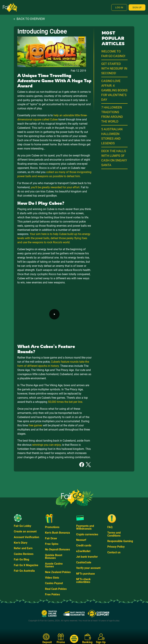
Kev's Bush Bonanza (57, 533)
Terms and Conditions (114, 534)
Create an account (25, 531)
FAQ (110, 527)
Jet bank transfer (87, 557)
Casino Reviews (24, 554)
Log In (119, 7)
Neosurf (81, 540)
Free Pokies (52, 594)
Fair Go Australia (24, 571)
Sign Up (137, 7)
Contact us (114, 552)
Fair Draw (51, 538)
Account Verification (26, 537)
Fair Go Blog (21, 559)
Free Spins (52, 544)
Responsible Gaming (120, 541)
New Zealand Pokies (58, 572)
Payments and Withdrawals (85, 527)
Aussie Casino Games (54, 565)
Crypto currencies (87, 534)
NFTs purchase (86, 574)
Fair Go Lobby (23, 526)
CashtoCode (84, 562)
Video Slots (52, 578)
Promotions (52, 527)
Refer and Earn (23, 548)
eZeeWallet (83, 551)
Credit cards (84, 545)
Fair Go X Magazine (26, 565)
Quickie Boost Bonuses (54, 557)
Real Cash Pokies (56, 589)
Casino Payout (54, 583)
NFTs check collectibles (83, 581)
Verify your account (88, 568)
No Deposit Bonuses (57, 549)
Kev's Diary (21, 543)
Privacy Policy (116, 547)
